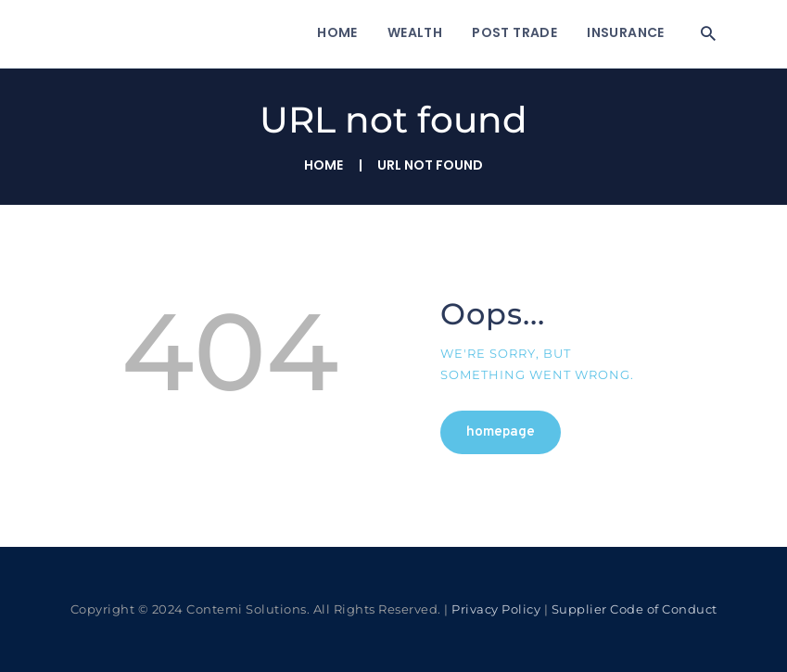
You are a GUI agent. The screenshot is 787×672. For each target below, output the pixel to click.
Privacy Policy (496, 609)
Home (324, 165)
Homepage (501, 432)
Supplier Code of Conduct (635, 609)
